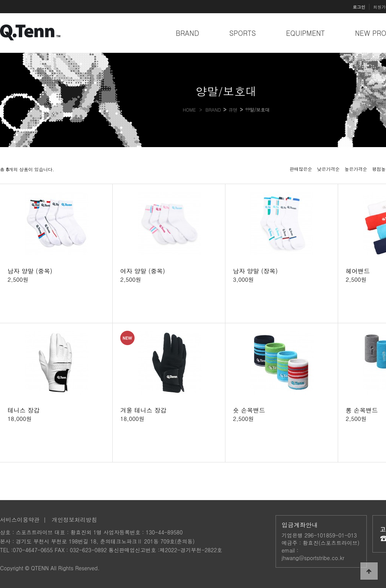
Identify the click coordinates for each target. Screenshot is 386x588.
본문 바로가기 (0, 0)
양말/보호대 (257, 110)
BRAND (187, 33)
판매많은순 (301, 169)
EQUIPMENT (306, 33)
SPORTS (243, 33)
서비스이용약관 (20, 520)
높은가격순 (356, 169)
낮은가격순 (328, 169)
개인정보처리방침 (75, 520)
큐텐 (233, 110)
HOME (189, 110)
